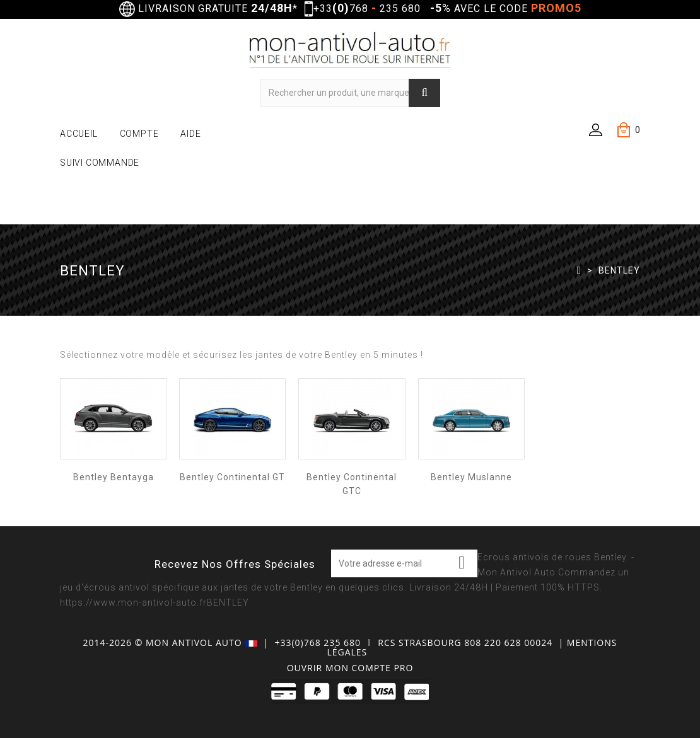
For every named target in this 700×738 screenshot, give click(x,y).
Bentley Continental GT (232, 477)
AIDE (190, 134)
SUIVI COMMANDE (100, 163)
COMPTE (139, 134)
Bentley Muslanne (471, 477)
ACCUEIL (79, 134)
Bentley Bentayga (114, 477)
